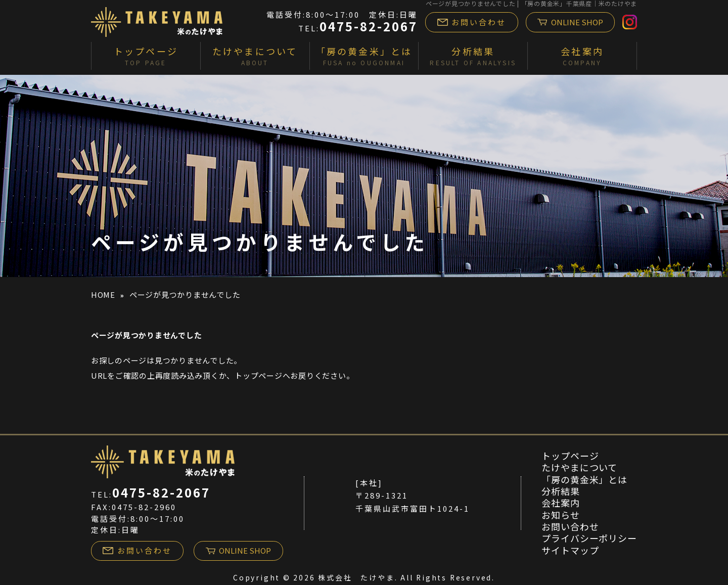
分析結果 (561, 491)
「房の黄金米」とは (584, 479)
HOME (103, 295)
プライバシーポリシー (589, 538)
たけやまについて (579, 467)
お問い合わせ (472, 22)
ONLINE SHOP (570, 22)
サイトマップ (570, 550)
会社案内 (561, 503)
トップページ (259, 375)
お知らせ (561, 515)
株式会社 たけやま (356, 577)
